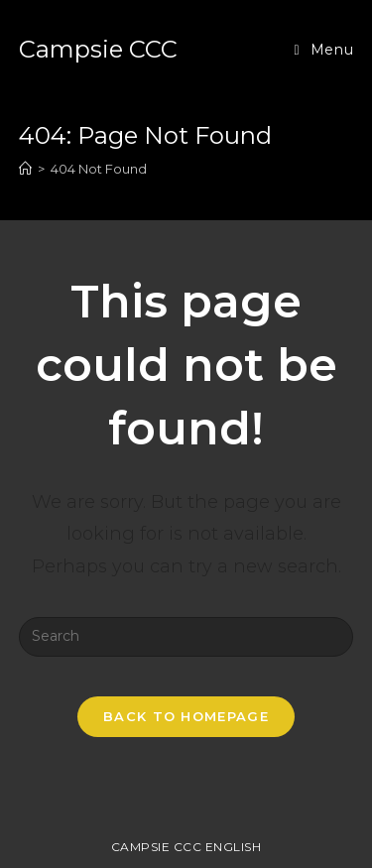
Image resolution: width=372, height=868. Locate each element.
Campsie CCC (98, 49)
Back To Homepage (186, 716)
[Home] (25, 169)
